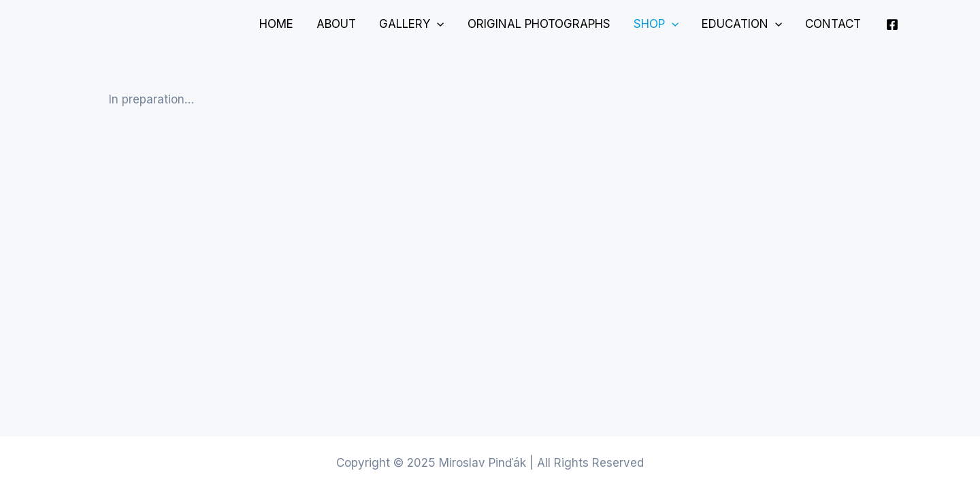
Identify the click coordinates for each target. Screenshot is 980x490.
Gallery (411, 24)
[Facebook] (892, 24)
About (336, 24)
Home (276, 24)
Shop (656, 24)
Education (742, 24)
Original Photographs (539, 24)
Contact (833, 24)
